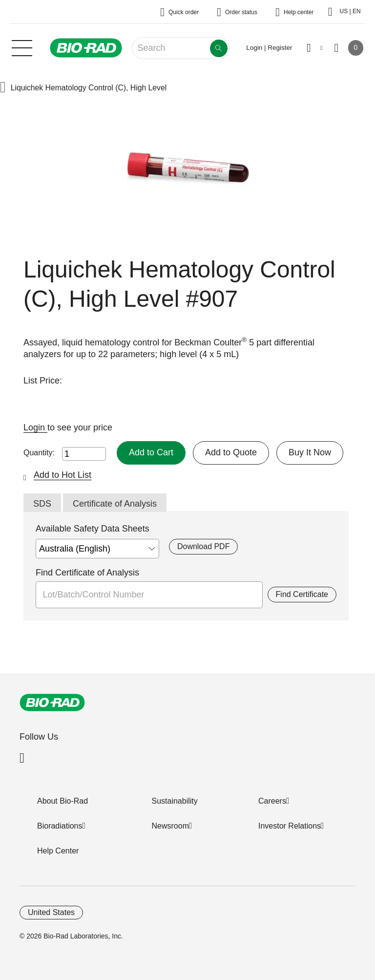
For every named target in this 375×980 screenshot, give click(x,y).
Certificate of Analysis (115, 504)
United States (51, 912)
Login (35, 427)
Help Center (58, 851)
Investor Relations (290, 826)
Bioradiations (60, 826)
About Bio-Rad (62, 801)
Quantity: (39, 453)
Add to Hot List (62, 475)
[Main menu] (22, 47)
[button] (3, 88)
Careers (272, 801)
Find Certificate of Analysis (87, 573)
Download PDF (203, 546)
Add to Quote (231, 452)
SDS (42, 504)
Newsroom (170, 826)
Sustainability (175, 801)
